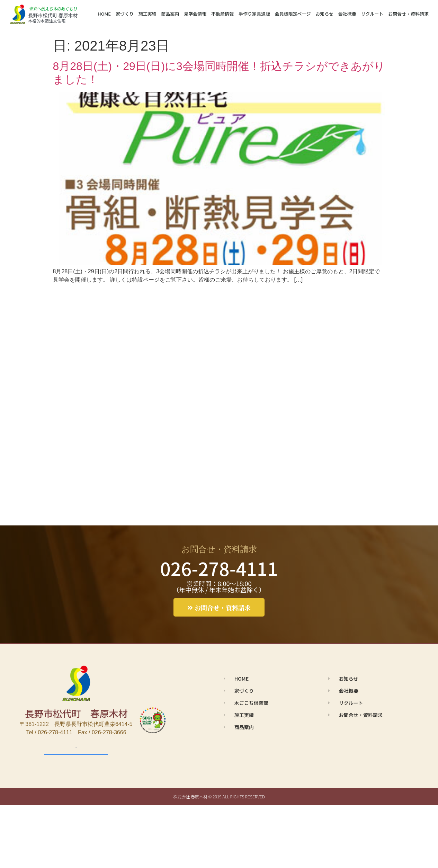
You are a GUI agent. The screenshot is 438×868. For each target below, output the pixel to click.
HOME (104, 14)
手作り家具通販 (254, 14)
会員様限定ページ (293, 14)
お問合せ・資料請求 (408, 14)
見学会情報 (195, 14)
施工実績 (148, 14)
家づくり (125, 14)
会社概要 (347, 14)
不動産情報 (222, 14)
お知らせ (324, 14)
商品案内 (170, 14)
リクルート (372, 14)
